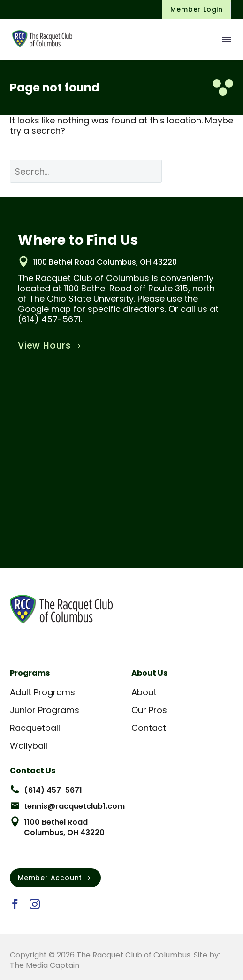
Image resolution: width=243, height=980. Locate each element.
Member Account (55, 878)
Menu (227, 39)
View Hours (50, 346)
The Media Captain (45, 965)
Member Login (197, 9)
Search (205, 171)
